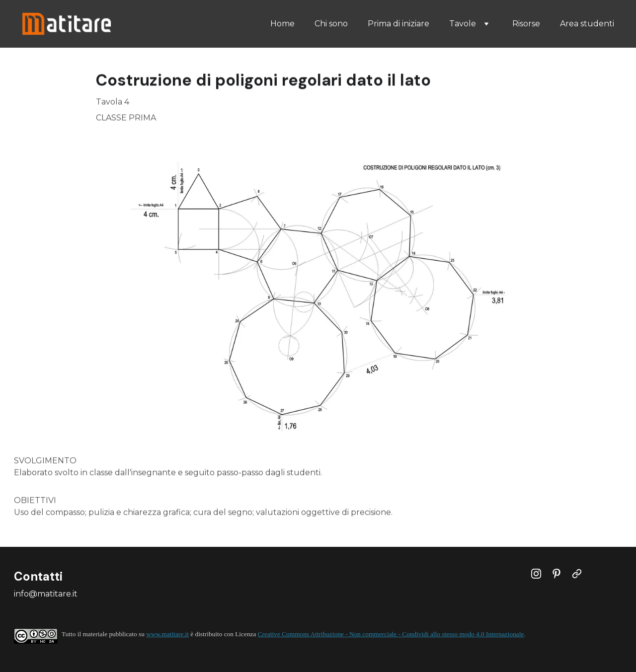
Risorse (526, 24)
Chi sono (331, 24)
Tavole (463, 24)
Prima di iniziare (398, 24)
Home (282, 24)
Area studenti (587, 24)
